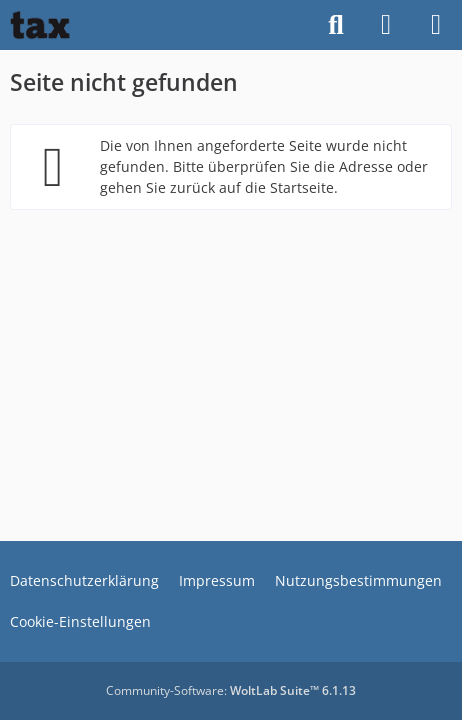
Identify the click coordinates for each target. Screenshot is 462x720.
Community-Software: (231, 690)
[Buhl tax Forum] (40, 25)
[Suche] (336, 25)
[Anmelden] (386, 25)
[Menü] (436, 25)
